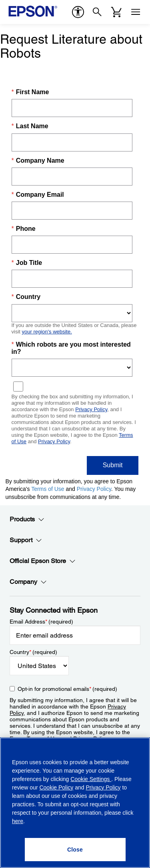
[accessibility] (78, 12)
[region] (75, 803)
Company (28, 582)
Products (27, 519)
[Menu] (136, 12)
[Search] (97, 12)
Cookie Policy (56, 787)
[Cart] (116, 12)
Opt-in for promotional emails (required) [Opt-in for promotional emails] (67, 689)
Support (26, 540)
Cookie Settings (91, 779)
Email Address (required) (41, 622)
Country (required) (33, 652)
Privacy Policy (103, 787)
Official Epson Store (43, 561)
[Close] (75, 850)
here (18, 821)
